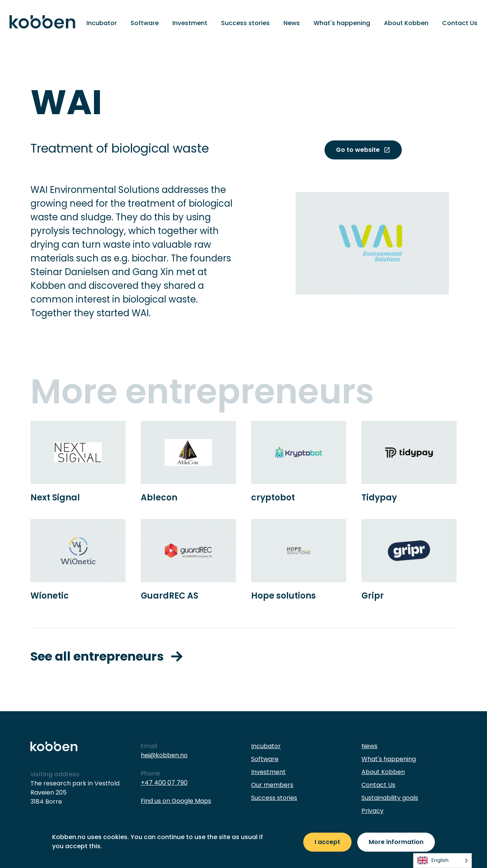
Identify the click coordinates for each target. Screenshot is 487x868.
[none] (442, 861)
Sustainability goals (390, 798)
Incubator (102, 23)
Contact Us (460, 23)
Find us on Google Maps (176, 801)
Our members (272, 785)
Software (145, 23)
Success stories (245, 23)
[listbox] (442, 861)
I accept (327, 842)
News (292, 23)
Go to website (363, 150)
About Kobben (406, 23)
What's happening (342, 23)
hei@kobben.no (164, 755)
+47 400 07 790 (164, 783)
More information (396, 842)
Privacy (372, 811)
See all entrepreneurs (107, 656)
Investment (190, 23)
